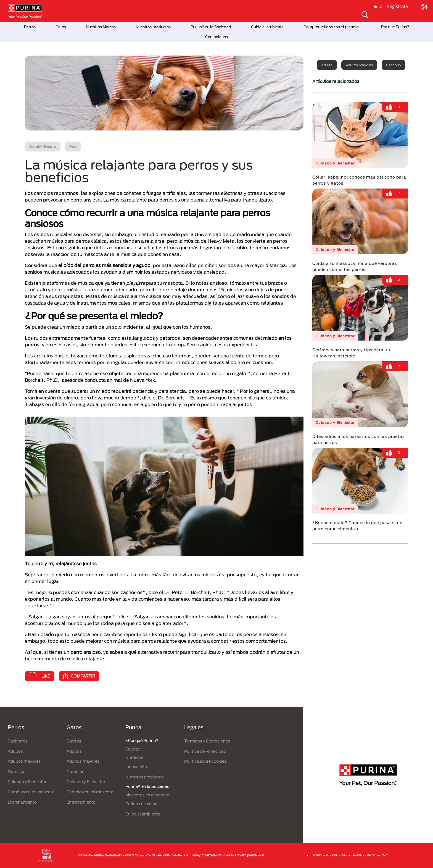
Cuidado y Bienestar (27, 782)
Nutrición (17, 771)
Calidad (133, 749)
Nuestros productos (153, 27)
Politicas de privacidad (370, 855)
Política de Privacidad (205, 751)
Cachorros (18, 741)
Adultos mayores (359, 65)
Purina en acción (141, 804)
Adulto (327, 65)
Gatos (61, 27)
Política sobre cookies (205, 761)
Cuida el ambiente (267, 27)
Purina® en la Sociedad (211, 27)
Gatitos (74, 741)
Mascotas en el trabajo (147, 795)
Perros (30, 27)
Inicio (377, 6)
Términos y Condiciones (207, 741)
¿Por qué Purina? (394, 27)
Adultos (15, 751)
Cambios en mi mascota (31, 792)
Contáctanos (216, 37)
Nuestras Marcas (101, 27)
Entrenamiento (22, 802)
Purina (133, 727)
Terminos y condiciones (329, 855)
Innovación (136, 767)
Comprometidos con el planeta (331, 27)
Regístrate (397, 6)
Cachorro (394, 65)
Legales (194, 727)
